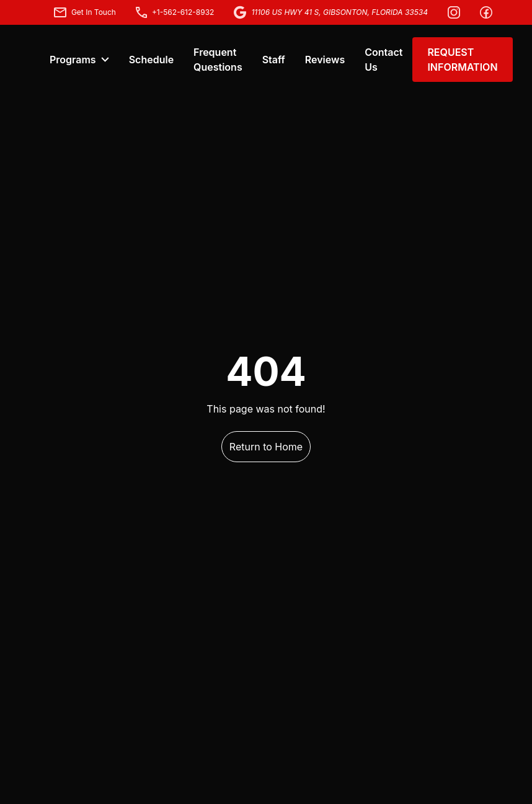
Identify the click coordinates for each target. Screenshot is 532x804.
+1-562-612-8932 (175, 12)
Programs (79, 60)
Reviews (325, 60)
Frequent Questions (218, 60)
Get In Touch (85, 12)
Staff (274, 60)
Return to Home (266, 447)
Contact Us (383, 60)
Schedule (151, 60)
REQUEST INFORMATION (462, 60)
